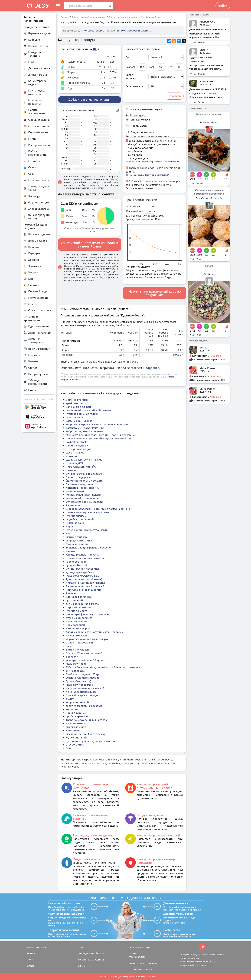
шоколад (72, 470)
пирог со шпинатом (78, 607)
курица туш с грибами (80, 572)
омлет (70, 699)
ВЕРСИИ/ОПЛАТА (137, 957)
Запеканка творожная (80, 484)
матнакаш (72, 709)
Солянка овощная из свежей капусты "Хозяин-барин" (100, 438)
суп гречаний (74, 600)
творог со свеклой (77, 702)
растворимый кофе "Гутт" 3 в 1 (85, 428)
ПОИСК (81, 947)
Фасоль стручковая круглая (83, 495)
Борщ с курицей (76, 713)
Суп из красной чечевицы (82, 569)
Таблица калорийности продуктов (89, 17)
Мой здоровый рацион (136, 31)
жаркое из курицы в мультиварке (87, 639)
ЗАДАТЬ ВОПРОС (137, 963)
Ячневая (71, 593)
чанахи (70, 551)
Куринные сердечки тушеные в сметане (91, 741)
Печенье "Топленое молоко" (84, 653)
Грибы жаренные (77, 716)
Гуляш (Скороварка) (78, 681)
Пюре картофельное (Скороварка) (87, 614)
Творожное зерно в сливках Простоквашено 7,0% (97, 424)
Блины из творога (77, 544)
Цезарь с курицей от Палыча (84, 460)
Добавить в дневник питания (89, 100)
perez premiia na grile (79, 449)
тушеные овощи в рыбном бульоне (88, 548)
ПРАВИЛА (148, 969)
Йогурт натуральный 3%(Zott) (84, 481)
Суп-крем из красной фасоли (84, 502)
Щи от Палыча (75, 453)
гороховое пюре (76, 562)
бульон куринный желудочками (86, 530)
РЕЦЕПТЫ (31, 954)
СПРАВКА (133, 954)
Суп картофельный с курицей (85, 474)
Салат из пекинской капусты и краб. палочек (94, 632)
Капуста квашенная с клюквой (85, 688)
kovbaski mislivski (77, 442)
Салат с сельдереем (78, 477)
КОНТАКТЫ (152, 963)
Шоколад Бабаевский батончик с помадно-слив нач (99, 509)
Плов (69, 748)
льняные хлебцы (76, 621)
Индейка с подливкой (80, 519)
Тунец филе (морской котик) (84, 579)
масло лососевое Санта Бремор (86, 734)
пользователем (92, 31)
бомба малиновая (77, 650)
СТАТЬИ (30, 966)
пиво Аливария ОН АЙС (81, 467)
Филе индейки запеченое (82, 498)
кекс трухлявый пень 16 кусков (85, 660)
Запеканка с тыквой (78, 407)
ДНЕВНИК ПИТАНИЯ (36, 947)
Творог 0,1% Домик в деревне (84, 431)
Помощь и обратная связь (38, 399)
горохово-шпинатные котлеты (85, 558)
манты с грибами (77, 537)
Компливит (73, 730)
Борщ (69, 526)
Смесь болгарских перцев (82, 695)
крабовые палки (76, 403)
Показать (174, 96)
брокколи (72, 657)
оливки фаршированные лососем (87, 512)
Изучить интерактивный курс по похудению (155, 293)
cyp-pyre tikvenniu (77, 565)
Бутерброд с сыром (78, 628)
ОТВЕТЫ (82, 966)
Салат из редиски (77, 445)
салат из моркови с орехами (84, 706)
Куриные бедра (153, 17)
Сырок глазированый (79, 643)
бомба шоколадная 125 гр (82, 674)
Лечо (69, 533)
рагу (69, 646)
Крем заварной (75, 625)
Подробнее (151, 368)
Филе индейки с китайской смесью (88, 410)
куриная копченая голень (82, 414)
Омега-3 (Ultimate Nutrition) (83, 678)
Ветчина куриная (77, 400)
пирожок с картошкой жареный (86, 583)
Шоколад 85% (75, 463)
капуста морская (76, 635)
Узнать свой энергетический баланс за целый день (89, 245)
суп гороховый (75, 671)
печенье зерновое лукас (81, 692)
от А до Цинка (75, 745)
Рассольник (73, 505)
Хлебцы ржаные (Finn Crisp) (83, 555)
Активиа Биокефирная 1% (82, 488)
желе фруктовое (76, 664)
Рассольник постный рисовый (85, 586)
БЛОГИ (30, 960)
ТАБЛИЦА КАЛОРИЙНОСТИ (91, 954)
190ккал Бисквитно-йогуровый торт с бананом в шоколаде (103, 667)
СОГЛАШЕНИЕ (136, 969)
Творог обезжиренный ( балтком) (87, 720)
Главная (65, 17)
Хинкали (71, 456)
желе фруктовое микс (80, 685)
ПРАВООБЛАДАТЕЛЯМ (139, 947)
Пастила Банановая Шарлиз (84, 590)
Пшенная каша (75, 523)
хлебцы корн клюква (79, 421)
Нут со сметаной (76, 738)
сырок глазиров (76, 727)
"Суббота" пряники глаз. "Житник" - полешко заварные (101, 435)
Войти (223, 6)
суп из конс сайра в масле (82, 604)
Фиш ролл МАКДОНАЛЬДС (82, 576)
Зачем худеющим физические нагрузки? (147, 175)
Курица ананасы (76, 516)
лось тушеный (75, 491)
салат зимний (75, 417)
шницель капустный (79, 597)
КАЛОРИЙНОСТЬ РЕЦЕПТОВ (91, 960)
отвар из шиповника (79, 618)
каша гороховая (76, 723)
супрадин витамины (79, 540)
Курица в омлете (76, 611)
